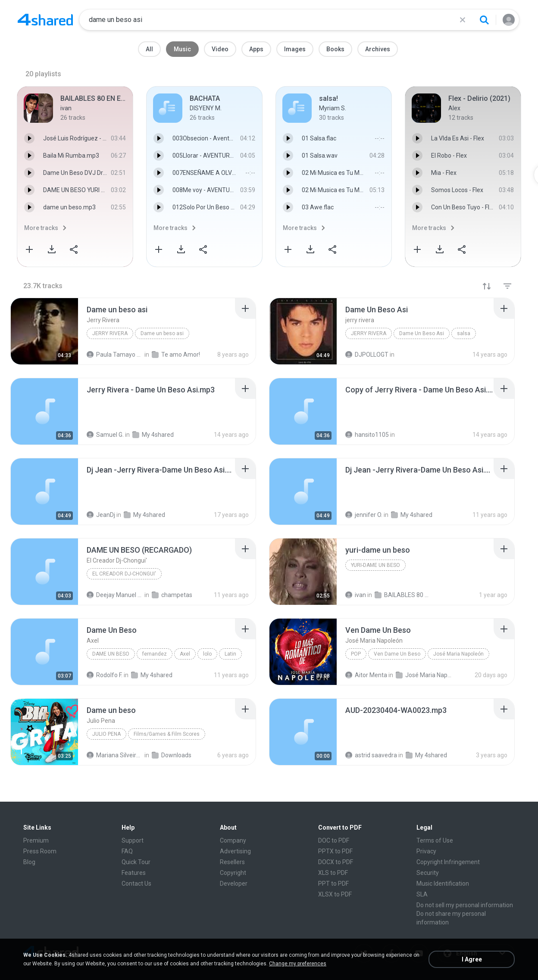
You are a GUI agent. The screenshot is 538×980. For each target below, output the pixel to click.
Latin (230, 654)
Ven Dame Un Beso (397, 654)
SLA (422, 894)
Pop (356, 654)
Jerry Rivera (110, 333)
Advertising (235, 851)
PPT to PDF (333, 884)
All (149, 49)
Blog (29, 862)
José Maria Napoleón (458, 654)
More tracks (41, 228)
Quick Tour (136, 862)
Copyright (233, 873)
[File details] (44, 331)
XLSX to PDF (335, 894)
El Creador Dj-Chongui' (124, 574)
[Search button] (484, 20)
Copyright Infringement (448, 862)
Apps (256, 49)
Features (134, 873)
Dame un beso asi (162, 333)
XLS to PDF (333, 873)
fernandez (155, 654)
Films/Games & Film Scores (167, 734)
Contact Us (136, 884)
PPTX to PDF (335, 851)
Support (133, 840)
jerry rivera (369, 333)
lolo (207, 654)
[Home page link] (45, 20)
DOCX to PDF (336, 862)
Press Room (40, 851)
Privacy (426, 851)
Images (295, 49)
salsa (464, 333)
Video (220, 49)
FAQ (127, 851)
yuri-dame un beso (375, 565)
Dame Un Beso (111, 654)
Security (428, 873)
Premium (36, 840)
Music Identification (443, 884)
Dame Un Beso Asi (422, 333)
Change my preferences (298, 964)
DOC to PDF (334, 840)
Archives (378, 49)
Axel (185, 654)
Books (335, 49)
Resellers (232, 862)
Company (233, 840)
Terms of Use (435, 840)
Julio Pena (106, 734)
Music (182, 49)
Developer (234, 884)
